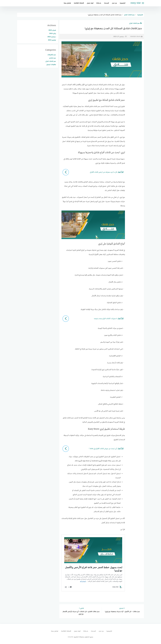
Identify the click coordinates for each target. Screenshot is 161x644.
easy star (136, 3)
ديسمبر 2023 (52, 37)
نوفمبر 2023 (52, 40)
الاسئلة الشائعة (79, 3)
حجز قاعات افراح (136, 23)
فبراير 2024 (52, 30)
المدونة (107, 3)
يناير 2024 (53, 34)
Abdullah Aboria (136, 37)
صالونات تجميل (51, 65)
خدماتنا (99, 3)
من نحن (114, 3)
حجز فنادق (53, 58)
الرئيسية (123, 3)
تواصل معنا (67, 3)
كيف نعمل (90, 3)
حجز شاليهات (52, 55)
